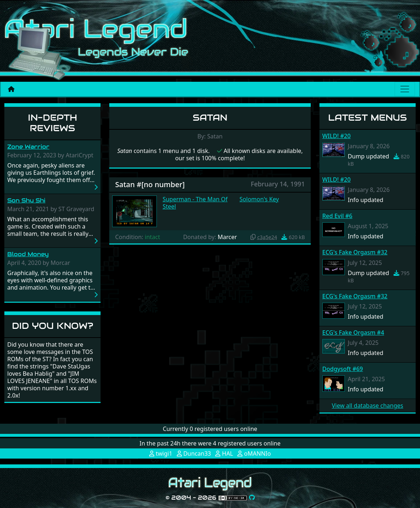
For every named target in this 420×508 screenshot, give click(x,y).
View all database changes (368, 406)
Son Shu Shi (26, 200)
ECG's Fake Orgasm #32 (355, 252)
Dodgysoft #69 (343, 369)
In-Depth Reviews (52, 123)
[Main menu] (405, 89)
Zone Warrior (28, 147)
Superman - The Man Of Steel (195, 203)
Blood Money (28, 254)
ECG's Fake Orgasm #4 (353, 332)
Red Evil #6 (337, 216)
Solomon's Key (259, 199)
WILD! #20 (337, 136)
